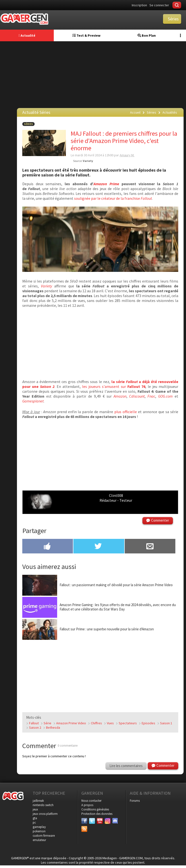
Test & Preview (86, 35)
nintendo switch (43, 805)
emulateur (39, 840)
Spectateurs (128, 723)
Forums (135, 801)
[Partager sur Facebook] (48, 547)
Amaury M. (127, 155)
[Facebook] (84, 821)
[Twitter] (92, 821)
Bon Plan (147, 35)
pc (34, 822)
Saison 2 (35, 727)
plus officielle (126, 412)
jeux (35, 809)
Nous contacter (91, 801)
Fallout (34, 723)
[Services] (84, 829)
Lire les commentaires (126, 766)
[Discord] (115, 821)
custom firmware (44, 836)
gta (35, 818)
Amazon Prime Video (71, 723)
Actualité (27, 35)
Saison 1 (166, 723)
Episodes (148, 723)
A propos (87, 805)
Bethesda (53, 727)
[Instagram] (108, 821)
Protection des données (97, 814)
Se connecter (159, 5)
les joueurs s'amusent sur (114, 386)
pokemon (39, 831)
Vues (110, 723)
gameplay (39, 827)
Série (47, 723)
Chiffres (96, 723)
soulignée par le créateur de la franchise (113, 198)
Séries (28, 124)
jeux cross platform (45, 814)
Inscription (139, 5)
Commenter (160, 520)
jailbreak (38, 801)
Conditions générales (95, 809)
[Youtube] (100, 821)
